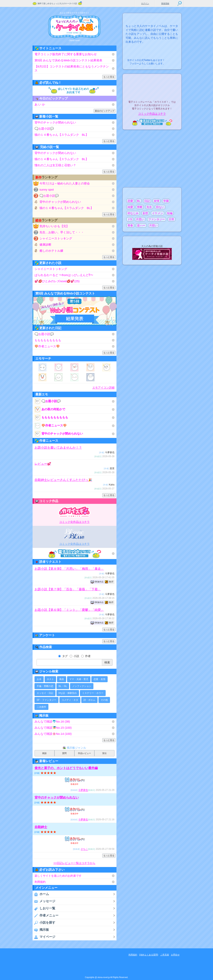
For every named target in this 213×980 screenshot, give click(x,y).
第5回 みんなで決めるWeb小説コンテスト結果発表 (68, 60)
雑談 (44, 753)
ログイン (145, 3)
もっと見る (109, 77)
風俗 (62, 679)
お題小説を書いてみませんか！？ (58, 448)
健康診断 (45, 245)
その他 (104, 700)
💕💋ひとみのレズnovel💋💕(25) (57, 281)
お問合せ (175, 955)
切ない (160, 207)
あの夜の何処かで (50, 409)
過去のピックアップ (105, 111)
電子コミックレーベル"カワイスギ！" (74, 512)
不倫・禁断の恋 (45, 686)
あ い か (40, 104)
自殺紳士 (41, 827)
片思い (140, 219)
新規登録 (165, 3)
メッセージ (44, 901)
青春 (130, 225)
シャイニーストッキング (56, 238)
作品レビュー (84, 753)
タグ (63, 656)
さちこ (84, 849)
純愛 (130, 207)
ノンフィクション (82, 686)
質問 (64, 753)
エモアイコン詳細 (103, 388)
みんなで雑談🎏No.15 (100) (53, 728)
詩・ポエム (89, 700)
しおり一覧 (44, 908)
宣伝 (104, 753)
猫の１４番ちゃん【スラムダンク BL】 (61, 135)
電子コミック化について (75, 553)
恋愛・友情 (99, 679)
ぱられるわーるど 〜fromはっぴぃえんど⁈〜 (64, 275)
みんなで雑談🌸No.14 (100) (53, 734)
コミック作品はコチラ (152, 114)
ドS (130, 219)
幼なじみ (133, 213)
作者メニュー (46, 915)
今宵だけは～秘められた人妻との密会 (65, 183)
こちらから (172, 59)
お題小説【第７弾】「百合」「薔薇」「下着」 (68, 589)
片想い (153, 225)
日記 (147, 201)
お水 (39, 679)
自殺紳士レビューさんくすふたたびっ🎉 (63, 480)
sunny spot (47, 189)
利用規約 (40, 882)
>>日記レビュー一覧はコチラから (74, 863)
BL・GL (63, 686)
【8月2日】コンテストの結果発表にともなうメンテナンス (72, 68)
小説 (74, 656)
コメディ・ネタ (70, 700)
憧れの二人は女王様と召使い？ (55, 165)
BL (139, 201)
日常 (172, 219)
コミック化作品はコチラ (74, 522)
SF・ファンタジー (46, 700)
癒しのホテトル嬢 (51, 251)
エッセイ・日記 (45, 693)
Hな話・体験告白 (68, 693)
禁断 (140, 207)
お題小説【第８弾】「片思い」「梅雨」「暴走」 (69, 569)
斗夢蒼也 (83, 790)
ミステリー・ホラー (93, 693)
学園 (166, 201)
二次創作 (41, 707)
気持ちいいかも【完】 (54, 226)
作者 (86, 656)
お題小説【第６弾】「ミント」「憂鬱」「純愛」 (69, 610)
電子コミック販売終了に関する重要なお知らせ (66, 54)
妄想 (145, 213)
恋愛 (130, 201)
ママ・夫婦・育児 (79, 679)
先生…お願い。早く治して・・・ (62, 232)
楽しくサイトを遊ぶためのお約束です (58, 876)
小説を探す (44, 923)
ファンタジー (157, 219)
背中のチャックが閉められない (55, 122)
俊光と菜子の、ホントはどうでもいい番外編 (66, 768)
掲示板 (41, 930)
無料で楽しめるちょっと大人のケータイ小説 (57, 3)
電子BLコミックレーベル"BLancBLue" (74, 534)
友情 (157, 201)
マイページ (44, 937)
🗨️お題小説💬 (44, 129)
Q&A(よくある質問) (149, 955)
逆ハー (141, 225)
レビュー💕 (43, 464)
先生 (149, 207)
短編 (170, 213)
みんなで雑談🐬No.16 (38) (52, 721)
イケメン (158, 213)
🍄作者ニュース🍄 (47, 346)
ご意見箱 (165, 955)
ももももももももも (48, 340)
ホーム (41, 894)
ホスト (50, 679)
